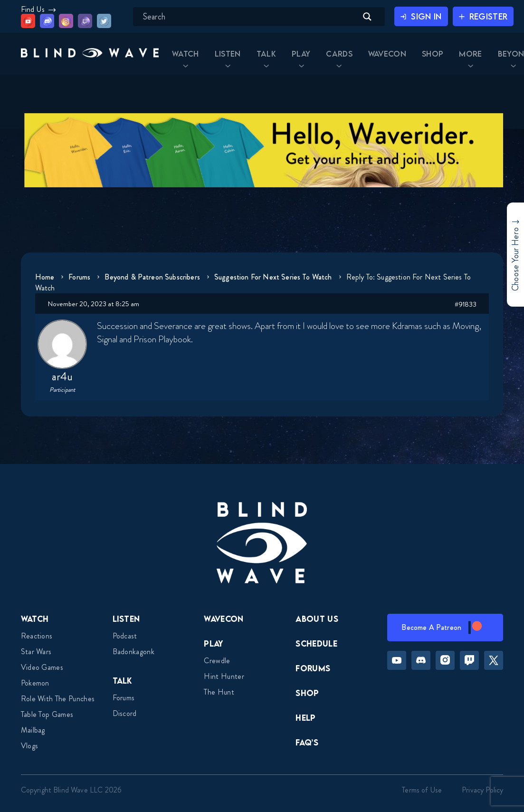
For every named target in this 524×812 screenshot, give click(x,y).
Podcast (125, 636)
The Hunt (219, 692)
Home (45, 277)
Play (214, 643)
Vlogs (30, 746)
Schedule (316, 643)
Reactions (37, 636)
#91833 (466, 304)
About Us (317, 619)
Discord (125, 713)
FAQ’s (307, 742)
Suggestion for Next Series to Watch (277, 277)
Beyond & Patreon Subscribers (155, 277)
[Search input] (243, 17)
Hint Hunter (224, 676)
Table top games (47, 714)
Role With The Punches (58, 699)
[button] (76, 57)
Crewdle (217, 661)
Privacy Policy (482, 790)
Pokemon (35, 683)
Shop (307, 693)
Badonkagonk (134, 652)
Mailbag (33, 730)
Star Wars (36, 652)
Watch (35, 619)
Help (305, 718)
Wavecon (224, 619)
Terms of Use (422, 790)
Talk (123, 681)
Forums (81, 277)
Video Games (42, 667)
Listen (126, 619)
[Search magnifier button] (358, 17)
